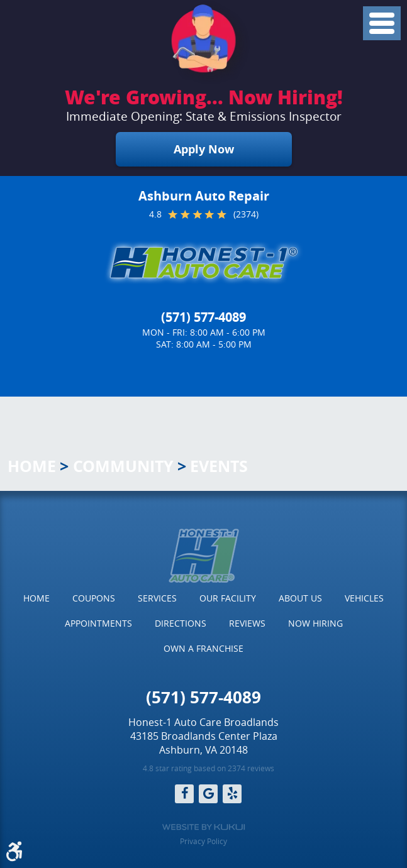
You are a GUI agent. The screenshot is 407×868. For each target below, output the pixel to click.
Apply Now (204, 149)
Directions (181, 623)
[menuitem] (36, 598)
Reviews (247, 623)
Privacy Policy (203, 841)
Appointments (98, 623)
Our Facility (228, 598)
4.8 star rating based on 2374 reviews (209, 768)
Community (123, 466)
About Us (300, 598)
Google (208, 794)
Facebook (184, 794)
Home (32, 466)
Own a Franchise (203, 648)
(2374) (246, 214)
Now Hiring (315, 623)
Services (157, 598)
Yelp (232, 794)
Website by (203, 827)
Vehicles (364, 598)
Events (219, 466)
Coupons (94, 598)
